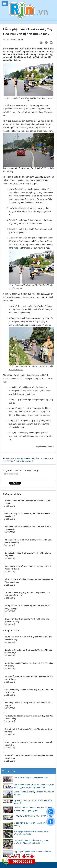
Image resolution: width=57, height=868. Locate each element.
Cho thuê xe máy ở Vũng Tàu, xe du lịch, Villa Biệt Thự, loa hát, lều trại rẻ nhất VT (34, 785)
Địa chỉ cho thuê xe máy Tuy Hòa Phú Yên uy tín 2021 (34, 792)
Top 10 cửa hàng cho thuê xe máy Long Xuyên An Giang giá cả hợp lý (31, 841)
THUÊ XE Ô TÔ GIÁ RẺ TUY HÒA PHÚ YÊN (33, 815)
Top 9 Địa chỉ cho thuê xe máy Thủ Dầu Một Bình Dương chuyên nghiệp (33, 808)
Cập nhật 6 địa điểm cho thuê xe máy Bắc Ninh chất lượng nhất (32, 852)
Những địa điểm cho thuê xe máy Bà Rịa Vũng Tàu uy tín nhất (32, 832)
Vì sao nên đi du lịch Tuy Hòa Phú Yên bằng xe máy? (33, 823)
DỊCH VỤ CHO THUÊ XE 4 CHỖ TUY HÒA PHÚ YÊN (33, 801)
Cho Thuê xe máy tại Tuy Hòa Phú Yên (31, 777)
